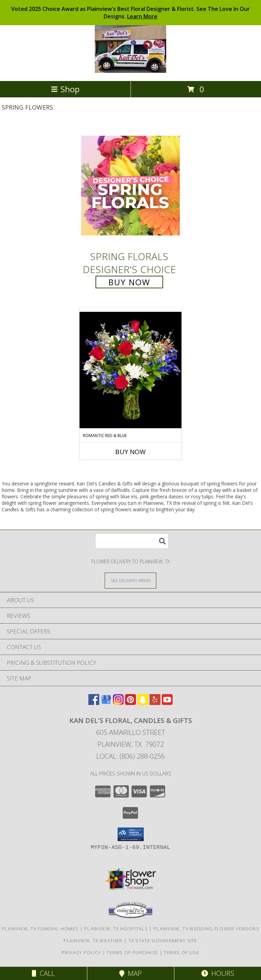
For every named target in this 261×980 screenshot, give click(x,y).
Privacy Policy (81, 952)
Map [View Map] (130, 973)
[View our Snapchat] (143, 703)
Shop (65, 89)
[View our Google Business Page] (106, 703)
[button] (131, 834)
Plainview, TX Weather (93, 941)
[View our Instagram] (118, 703)
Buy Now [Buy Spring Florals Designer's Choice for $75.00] (129, 282)
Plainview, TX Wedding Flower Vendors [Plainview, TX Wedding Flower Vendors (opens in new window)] (206, 929)
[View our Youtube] (167, 703)
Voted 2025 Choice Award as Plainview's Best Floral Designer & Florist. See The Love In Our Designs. (130, 13)
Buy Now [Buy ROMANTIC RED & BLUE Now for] (130, 452)
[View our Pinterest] (130, 703)
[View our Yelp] (155, 703)
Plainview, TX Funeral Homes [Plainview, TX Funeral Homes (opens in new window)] (40, 929)
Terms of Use (181, 952)
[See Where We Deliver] (130, 580)
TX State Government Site (163, 941)
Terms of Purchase (132, 952)
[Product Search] (132, 541)
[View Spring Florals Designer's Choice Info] (130, 185)
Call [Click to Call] (43, 973)
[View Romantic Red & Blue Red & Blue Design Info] (130, 370)
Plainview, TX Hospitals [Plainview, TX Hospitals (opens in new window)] (116, 929)
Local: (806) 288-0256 (130, 756)
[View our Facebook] (94, 703)
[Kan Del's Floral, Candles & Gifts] (130, 71)
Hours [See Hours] (218, 973)
